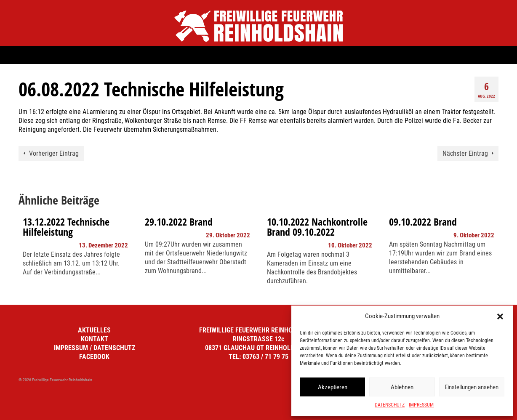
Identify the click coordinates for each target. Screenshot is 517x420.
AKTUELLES (94, 330)
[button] (500, 316)
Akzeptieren (333, 387)
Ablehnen (402, 387)
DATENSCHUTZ (390, 405)
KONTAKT (95, 339)
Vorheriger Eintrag (54, 153)
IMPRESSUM (421, 405)
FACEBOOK (94, 357)
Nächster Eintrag (465, 153)
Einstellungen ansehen (472, 387)
